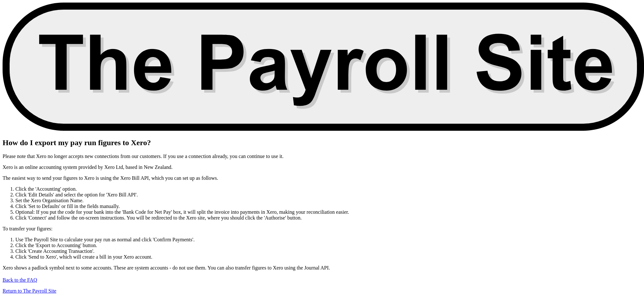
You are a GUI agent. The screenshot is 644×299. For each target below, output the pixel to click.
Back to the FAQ (20, 280)
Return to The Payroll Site (30, 291)
